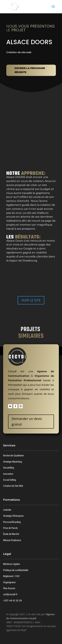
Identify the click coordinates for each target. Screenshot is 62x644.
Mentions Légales (12, 564)
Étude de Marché (11, 534)
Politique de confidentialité (16, 570)
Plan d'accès (9, 588)
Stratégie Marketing (12, 462)
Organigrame (9, 582)
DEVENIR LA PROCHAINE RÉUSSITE (30, 70)
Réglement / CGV (11, 576)
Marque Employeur (12, 540)
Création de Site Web (13, 486)
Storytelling (9, 468)
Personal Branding (12, 522)
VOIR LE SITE (31, 300)
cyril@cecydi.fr (10, 594)
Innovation (8, 474)
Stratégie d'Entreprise (13, 516)
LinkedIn (7, 510)
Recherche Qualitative (13, 456)
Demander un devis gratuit (27, 421)
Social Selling (10, 480)
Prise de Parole (10, 528)
